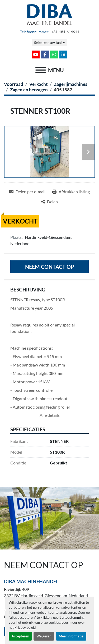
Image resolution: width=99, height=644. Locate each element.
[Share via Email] (27, 192)
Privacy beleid (25, 627)
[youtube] (36, 55)
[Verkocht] (39, 84)
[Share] (49, 202)
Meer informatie (71, 636)
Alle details (50, 415)
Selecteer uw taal (48, 43)
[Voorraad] (14, 84)
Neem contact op (50, 267)
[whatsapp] (54, 55)
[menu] (41, 70)
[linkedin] (63, 55)
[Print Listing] (71, 192)
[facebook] (45, 55)
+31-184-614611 (65, 32)
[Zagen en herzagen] (29, 90)
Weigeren (44, 636)
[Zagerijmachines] (70, 84)
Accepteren (20, 636)
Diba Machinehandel (31, 581)
